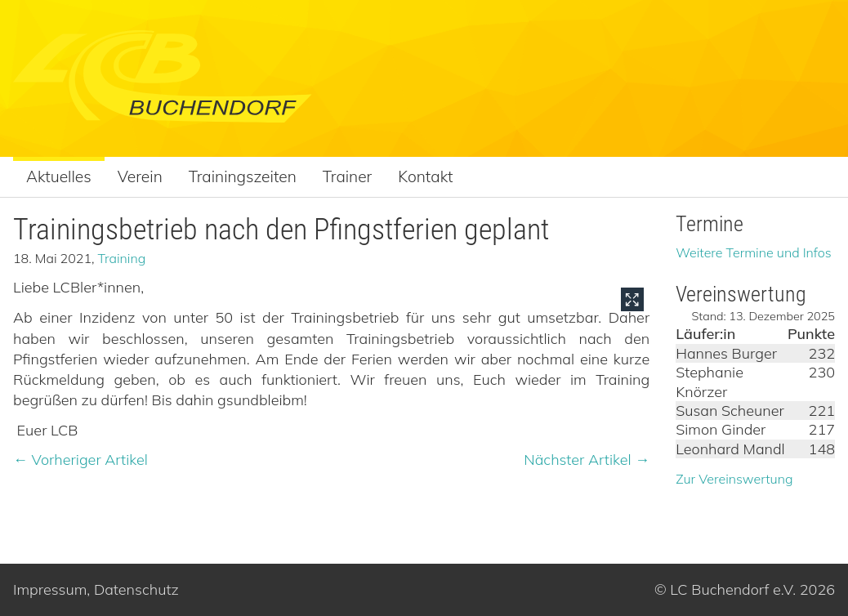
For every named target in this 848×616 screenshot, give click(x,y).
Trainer (348, 176)
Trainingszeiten (243, 176)
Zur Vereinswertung (734, 479)
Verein (140, 176)
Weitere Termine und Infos (754, 252)
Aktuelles (59, 176)
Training (122, 258)
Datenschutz (136, 589)
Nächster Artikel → (587, 460)
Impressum (50, 589)
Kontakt (425, 176)
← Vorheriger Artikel (80, 460)
